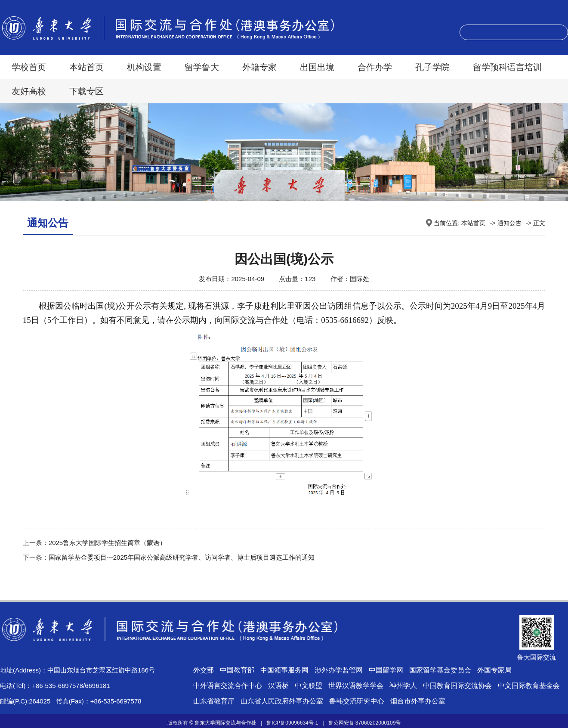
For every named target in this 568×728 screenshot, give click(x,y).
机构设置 (144, 67)
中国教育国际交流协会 (457, 686)
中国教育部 (237, 670)
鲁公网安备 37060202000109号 (365, 723)
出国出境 (317, 67)
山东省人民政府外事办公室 (282, 701)
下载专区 (86, 91)
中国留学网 (386, 670)
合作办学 (375, 67)
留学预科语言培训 (507, 67)
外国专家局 (494, 670)
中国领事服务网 (284, 670)
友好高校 (29, 91)
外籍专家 (259, 67)
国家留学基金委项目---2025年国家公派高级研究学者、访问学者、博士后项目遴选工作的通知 (182, 557)
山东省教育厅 (214, 701)
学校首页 (29, 67)
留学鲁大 (202, 67)
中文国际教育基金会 (529, 686)
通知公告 (509, 223)
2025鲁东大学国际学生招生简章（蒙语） (107, 543)
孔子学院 (432, 67)
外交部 (204, 670)
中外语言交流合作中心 (228, 686)
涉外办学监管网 (339, 670)
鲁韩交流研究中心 (357, 701)
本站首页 (86, 67)
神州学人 (403, 686)
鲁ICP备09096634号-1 (292, 723)
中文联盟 (309, 686)
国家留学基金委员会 (440, 670)
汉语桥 (278, 686)
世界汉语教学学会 (356, 686)
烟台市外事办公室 (418, 701)
